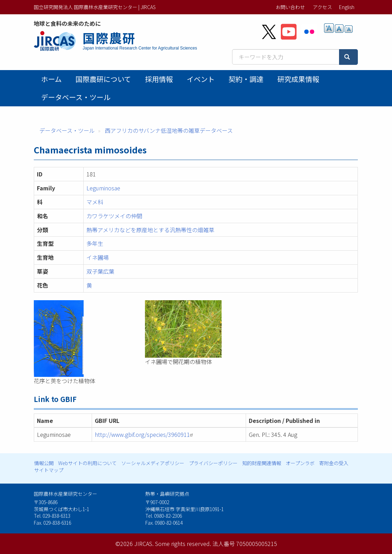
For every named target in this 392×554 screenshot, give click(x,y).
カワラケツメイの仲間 (114, 216)
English (347, 7)
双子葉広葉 (100, 271)
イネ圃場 (98, 257)
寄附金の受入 (334, 463)
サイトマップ (49, 470)
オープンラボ (300, 463)
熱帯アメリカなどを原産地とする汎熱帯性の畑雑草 (150, 230)
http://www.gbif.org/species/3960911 (145, 434)
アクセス (322, 7)
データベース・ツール (76, 97)
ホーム (51, 79)
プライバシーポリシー (213, 463)
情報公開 (44, 463)
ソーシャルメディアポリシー (153, 463)
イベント (201, 79)
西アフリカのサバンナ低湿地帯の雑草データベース (169, 130)
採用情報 (159, 79)
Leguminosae (103, 188)
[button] (84, 339)
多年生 (95, 243)
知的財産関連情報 (262, 463)
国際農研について (103, 79)
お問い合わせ (290, 7)
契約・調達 (246, 79)
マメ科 (95, 202)
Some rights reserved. (183, 544)
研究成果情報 (298, 79)
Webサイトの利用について (87, 463)
